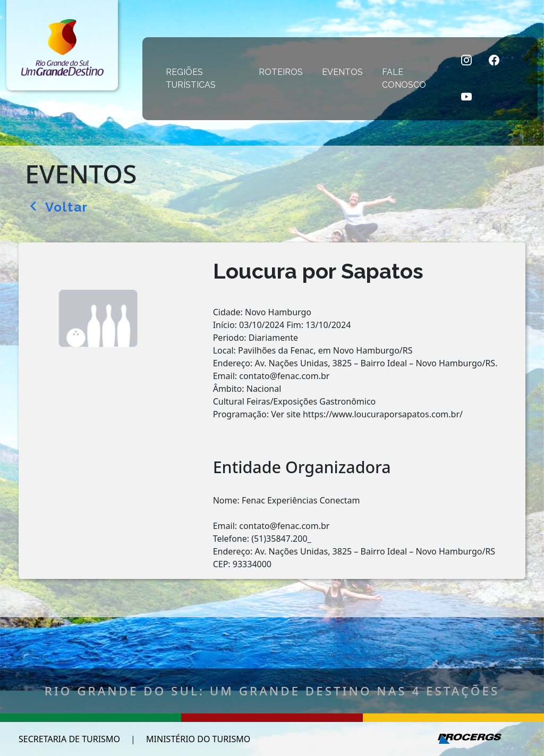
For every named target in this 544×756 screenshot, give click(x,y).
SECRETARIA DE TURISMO (69, 739)
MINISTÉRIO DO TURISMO (198, 739)
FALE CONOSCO (412, 78)
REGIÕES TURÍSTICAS (205, 78)
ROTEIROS (283, 72)
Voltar (59, 207)
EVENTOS (345, 72)
